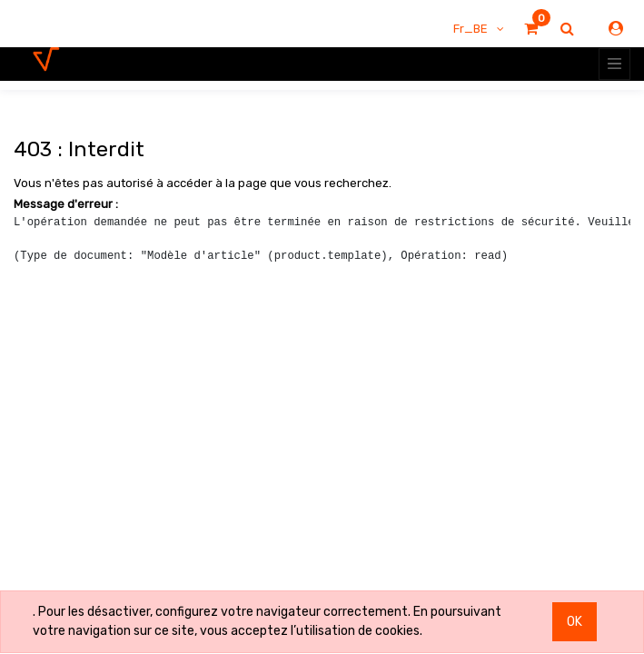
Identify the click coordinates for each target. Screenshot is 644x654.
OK (575, 622)
